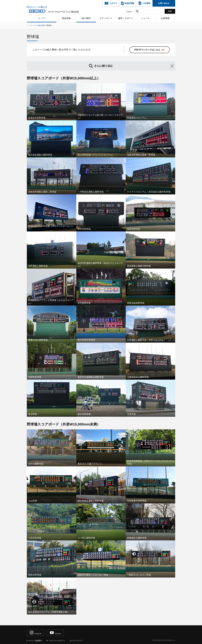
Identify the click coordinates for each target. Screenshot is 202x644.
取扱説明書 (129, 3)
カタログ (113, 3)
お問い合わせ (164, 3)
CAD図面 (146, 3)
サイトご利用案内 (35, 641)
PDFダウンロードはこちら (147, 50)
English (129, 12)
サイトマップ (77, 641)
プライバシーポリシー (57, 641)
